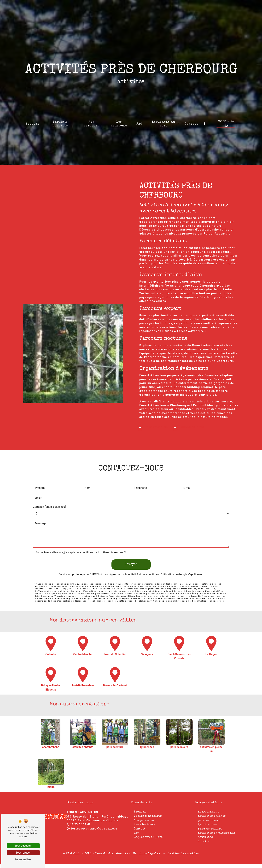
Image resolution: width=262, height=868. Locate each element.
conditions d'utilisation (160, 557)
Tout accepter (23, 846)
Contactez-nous (188, 410)
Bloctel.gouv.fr (144, 584)
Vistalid (73, 854)
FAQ (139, 122)
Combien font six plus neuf (49, 490)
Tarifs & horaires (60, 122)
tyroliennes (207, 825)
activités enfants (212, 816)
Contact (192, 122)
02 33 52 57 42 (226, 122)
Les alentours (119, 122)
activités (205, 837)
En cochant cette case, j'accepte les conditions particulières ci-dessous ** (81, 535)
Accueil (33, 122)
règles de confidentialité (123, 557)
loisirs (204, 842)
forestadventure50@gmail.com (92, 829)
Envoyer (131, 547)
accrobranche (209, 812)
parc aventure (209, 820)
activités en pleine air (217, 833)
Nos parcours (92, 122)
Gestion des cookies (183, 854)
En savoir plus (152, 410)
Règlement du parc (164, 122)
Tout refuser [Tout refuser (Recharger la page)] (23, 853)
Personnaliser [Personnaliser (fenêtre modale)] (23, 859)
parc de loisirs (210, 829)
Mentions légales (146, 854)
